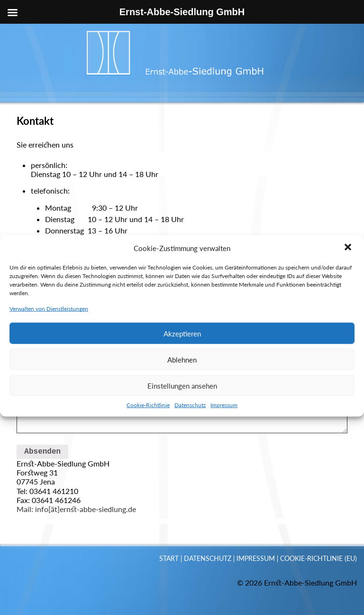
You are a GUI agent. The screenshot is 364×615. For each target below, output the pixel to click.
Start (169, 559)
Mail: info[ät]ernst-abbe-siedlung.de (76, 509)
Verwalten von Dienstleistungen (49, 351)
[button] (349, 290)
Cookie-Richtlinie (148, 447)
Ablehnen (182, 401)
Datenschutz (190, 447)
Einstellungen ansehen (182, 428)
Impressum (224, 447)
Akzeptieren (182, 375)
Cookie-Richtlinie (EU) (318, 559)
